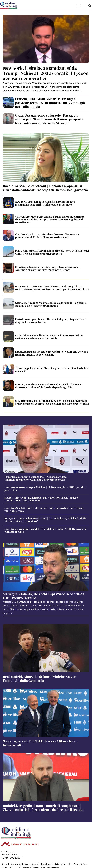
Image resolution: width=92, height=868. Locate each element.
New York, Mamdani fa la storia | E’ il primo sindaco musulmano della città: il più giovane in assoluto (45, 203)
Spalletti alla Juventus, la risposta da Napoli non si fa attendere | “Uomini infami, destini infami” (42, 499)
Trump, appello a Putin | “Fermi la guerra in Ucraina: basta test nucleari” (52, 370)
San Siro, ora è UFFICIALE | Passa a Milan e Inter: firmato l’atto (41, 743)
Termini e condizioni (12, 858)
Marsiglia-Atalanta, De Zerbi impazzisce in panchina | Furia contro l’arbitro (44, 596)
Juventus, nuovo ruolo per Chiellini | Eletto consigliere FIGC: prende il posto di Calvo (45, 489)
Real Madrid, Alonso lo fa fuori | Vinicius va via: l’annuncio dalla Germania (40, 679)
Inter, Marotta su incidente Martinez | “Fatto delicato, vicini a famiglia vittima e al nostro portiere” (45, 520)
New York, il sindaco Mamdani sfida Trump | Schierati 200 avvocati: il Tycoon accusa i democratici (46, 73)
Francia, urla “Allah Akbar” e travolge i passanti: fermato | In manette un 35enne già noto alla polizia (50, 103)
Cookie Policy (9, 851)
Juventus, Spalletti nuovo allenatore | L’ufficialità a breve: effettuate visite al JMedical (44, 509)
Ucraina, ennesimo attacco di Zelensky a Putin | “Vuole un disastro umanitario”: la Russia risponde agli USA (49, 386)
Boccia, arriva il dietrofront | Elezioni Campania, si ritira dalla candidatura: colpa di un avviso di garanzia (45, 188)
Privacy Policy (9, 855)
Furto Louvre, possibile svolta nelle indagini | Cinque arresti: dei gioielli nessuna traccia (51, 321)
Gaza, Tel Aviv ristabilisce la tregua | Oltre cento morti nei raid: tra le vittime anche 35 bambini (49, 337)
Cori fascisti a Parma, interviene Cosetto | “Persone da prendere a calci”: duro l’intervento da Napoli (47, 236)
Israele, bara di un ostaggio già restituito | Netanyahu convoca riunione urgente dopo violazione (51, 353)
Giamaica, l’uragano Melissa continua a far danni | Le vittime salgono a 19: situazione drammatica (50, 304)
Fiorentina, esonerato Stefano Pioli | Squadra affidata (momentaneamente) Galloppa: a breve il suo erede (36, 478)
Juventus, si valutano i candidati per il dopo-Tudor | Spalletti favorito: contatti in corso (45, 530)
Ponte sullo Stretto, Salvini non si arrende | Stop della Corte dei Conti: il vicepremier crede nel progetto (52, 252)
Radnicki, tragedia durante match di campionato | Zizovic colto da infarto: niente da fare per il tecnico (44, 808)
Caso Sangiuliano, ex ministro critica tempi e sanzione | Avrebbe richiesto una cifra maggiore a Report (48, 268)
